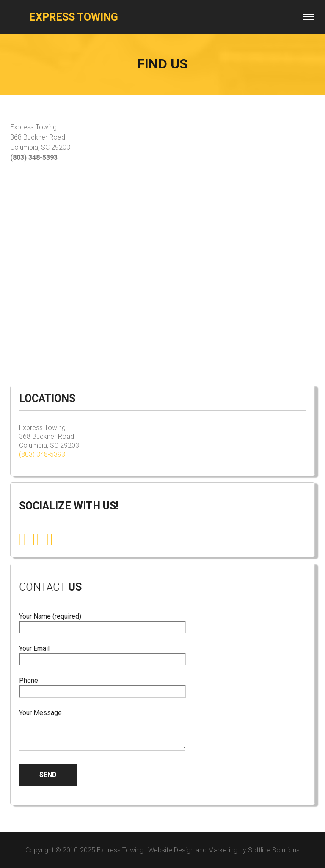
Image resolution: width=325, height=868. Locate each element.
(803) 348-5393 (42, 454)
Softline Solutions (274, 850)
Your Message (102, 731)
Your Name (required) (102, 622)
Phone (102, 686)
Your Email (102, 654)
